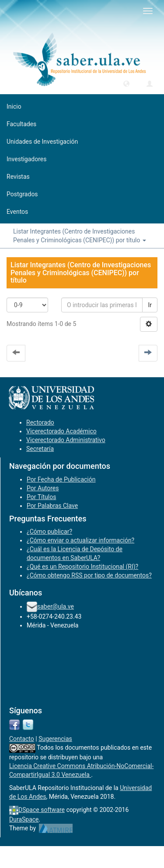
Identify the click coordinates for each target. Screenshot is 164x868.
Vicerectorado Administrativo (66, 440)
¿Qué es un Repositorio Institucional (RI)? (82, 567)
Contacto (22, 739)
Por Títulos (41, 497)
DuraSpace (24, 819)
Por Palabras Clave (52, 506)
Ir (150, 305)
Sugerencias (55, 739)
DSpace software (42, 810)
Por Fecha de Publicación (61, 479)
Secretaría (40, 449)
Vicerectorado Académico (61, 431)
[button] (126, 83)
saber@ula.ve (56, 606)
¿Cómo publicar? (49, 531)
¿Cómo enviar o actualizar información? (80, 540)
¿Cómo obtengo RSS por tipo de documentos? (89, 575)
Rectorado (40, 422)
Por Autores (43, 488)
